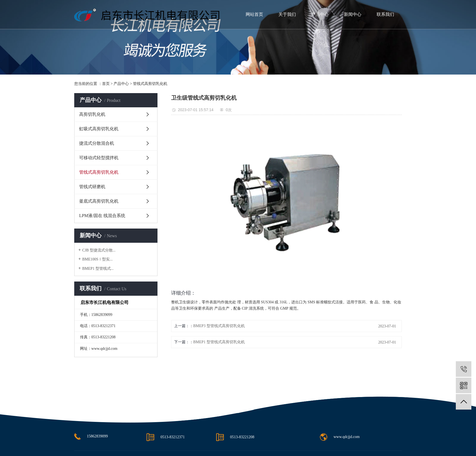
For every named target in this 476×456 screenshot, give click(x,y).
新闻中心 (353, 14)
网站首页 (254, 14)
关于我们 (287, 14)
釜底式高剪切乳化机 (99, 201)
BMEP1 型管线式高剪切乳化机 (219, 342)
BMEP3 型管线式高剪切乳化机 (219, 326)
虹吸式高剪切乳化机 (99, 129)
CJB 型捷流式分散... (99, 250)
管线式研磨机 (92, 187)
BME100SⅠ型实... (97, 259)
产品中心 (320, 14)
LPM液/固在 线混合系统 (102, 216)
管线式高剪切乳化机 (150, 84)
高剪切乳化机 (92, 114)
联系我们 (385, 14)
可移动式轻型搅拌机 (99, 158)
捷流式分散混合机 (97, 143)
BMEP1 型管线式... (98, 269)
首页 (106, 84)
